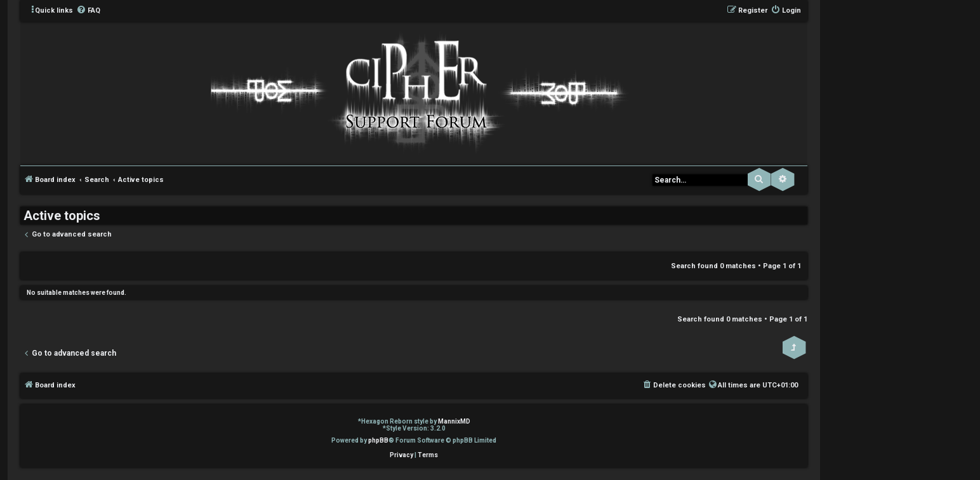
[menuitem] (88, 11)
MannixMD (454, 421)
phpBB (378, 440)
